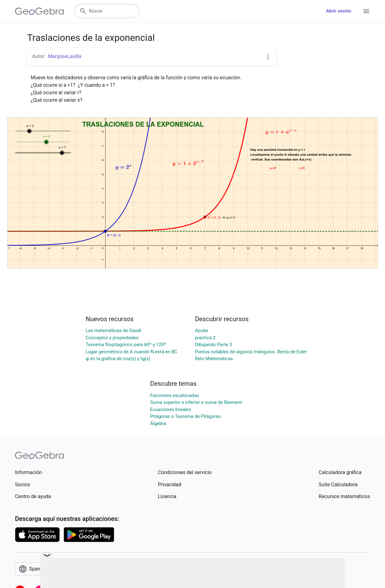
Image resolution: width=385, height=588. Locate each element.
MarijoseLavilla (65, 56)
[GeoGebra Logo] (39, 11)
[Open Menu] (366, 11)
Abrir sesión (339, 11)
